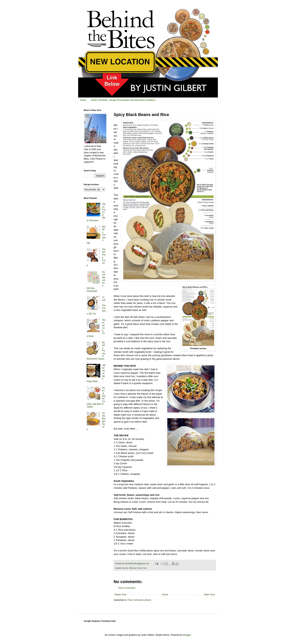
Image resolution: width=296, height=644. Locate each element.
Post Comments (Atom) (139, 600)
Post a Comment (127, 588)
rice (145, 568)
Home (83, 100)
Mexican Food (136, 568)
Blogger (187, 635)
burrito (125, 568)
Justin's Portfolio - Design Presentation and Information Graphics (123, 100)
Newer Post (120, 595)
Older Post (209, 595)
